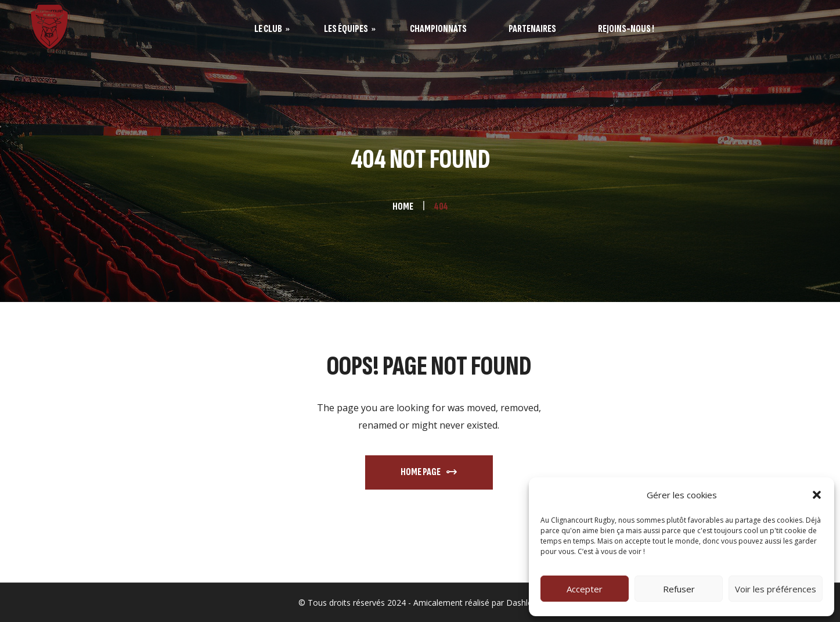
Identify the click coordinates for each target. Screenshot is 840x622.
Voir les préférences (776, 589)
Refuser (679, 589)
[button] (817, 495)
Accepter (585, 589)
